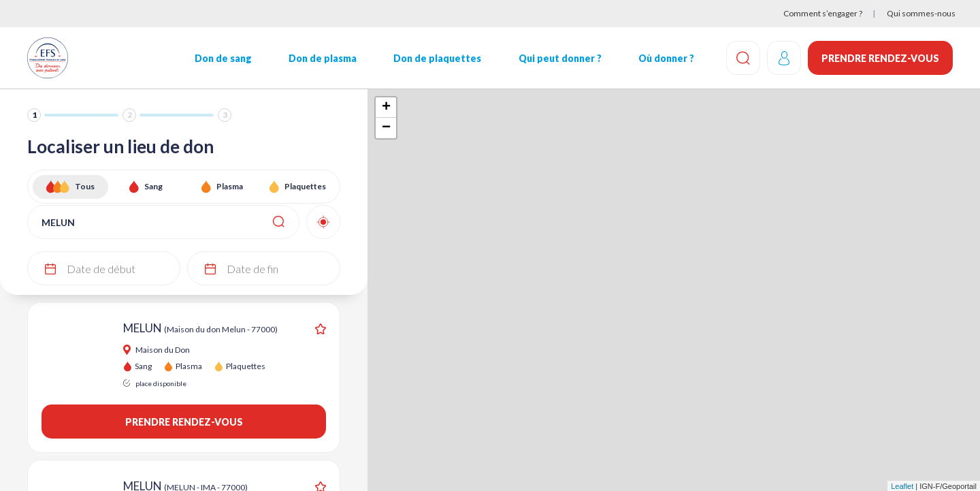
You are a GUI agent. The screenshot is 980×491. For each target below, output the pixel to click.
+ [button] (386, 108)
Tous (85, 186)
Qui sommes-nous (921, 13)
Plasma (230, 186)
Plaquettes (305, 186)
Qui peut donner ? (560, 58)
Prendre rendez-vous (880, 58)
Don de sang (223, 58)
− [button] (386, 128)
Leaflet (902, 486)
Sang (153, 186)
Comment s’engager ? (823, 13)
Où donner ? (666, 58)
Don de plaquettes (437, 58)
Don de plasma (323, 58)
